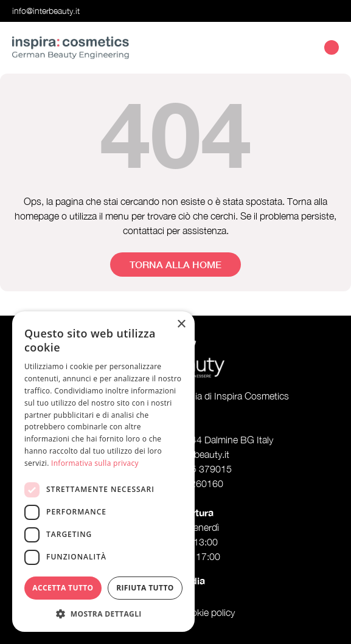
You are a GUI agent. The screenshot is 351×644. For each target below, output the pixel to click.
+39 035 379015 (196, 469)
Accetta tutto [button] (63, 588)
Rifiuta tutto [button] (145, 588)
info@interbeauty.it (46, 11)
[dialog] (103, 472)
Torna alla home (175, 264)
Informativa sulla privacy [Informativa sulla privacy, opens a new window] (95, 463)
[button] (103, 614)
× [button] (181, 324)
